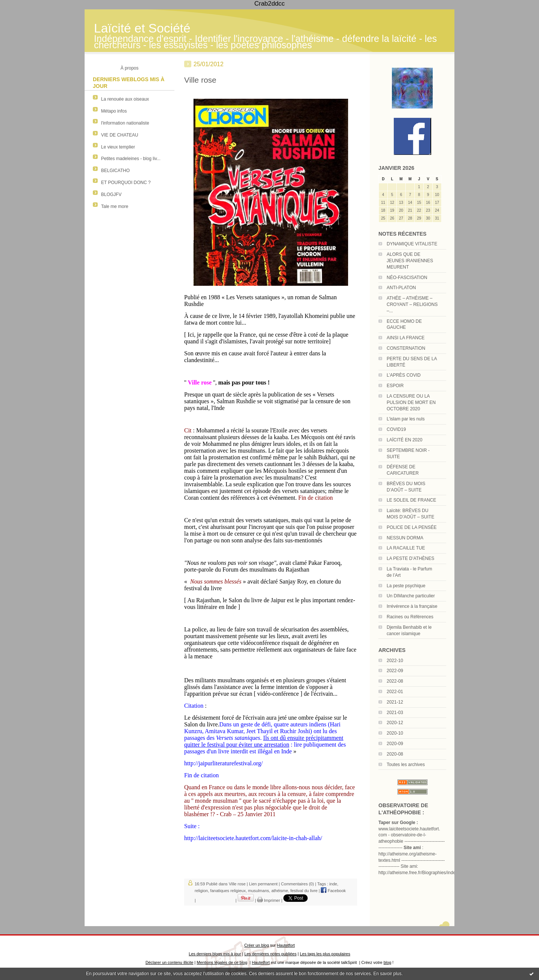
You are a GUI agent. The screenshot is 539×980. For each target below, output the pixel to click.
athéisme (280, 891)
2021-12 (395, 702)
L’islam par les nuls (406, 419)
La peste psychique (406, 586)
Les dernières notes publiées (270, 954)
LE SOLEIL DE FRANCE (411, 500)
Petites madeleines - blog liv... (131, 159)
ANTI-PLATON (401, 288)
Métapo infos (114, 111)
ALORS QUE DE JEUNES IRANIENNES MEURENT (410, 261)
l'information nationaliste (125, 123)
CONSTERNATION (406, 348)
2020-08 (395, 754)
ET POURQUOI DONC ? (126, 183)
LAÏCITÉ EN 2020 (404, 440)
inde (333, 884)
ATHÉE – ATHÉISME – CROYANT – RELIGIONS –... (412, 304)
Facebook (333, 891)
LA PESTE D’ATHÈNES (410, 558)
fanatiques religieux (228, 891)
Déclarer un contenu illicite (170, 962)
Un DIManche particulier (411, 596)
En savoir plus (387, 974)
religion (201, 891)
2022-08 (395, 681)
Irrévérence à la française (412, 606)
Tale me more (115, 206)
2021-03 (395, 713)
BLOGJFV (111, 195)
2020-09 (395, 744)
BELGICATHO (115, 171)
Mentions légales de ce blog (222, 962)
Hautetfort (286, 945)
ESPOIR (395, 386)
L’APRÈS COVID (404, 375)
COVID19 (396, 429)
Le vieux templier (118, 147)
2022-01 (395, 692)
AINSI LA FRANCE (406, 338)
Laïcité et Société (142, 28)
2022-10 (395, 661)
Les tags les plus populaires (325, 954)
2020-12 (395, 723)
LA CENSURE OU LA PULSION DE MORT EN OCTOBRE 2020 (411, 402)
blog (388, 962)
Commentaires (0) (298, 884)
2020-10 (395, 733)
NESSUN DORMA (405, 538)
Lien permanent (263, 884)
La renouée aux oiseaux (125, 99)
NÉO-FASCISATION (407, 278)
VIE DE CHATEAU (120, 135)
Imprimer (269, 900)
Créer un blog (256, 945)
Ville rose (200, 80)
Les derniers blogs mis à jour (215, 954)
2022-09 (395, 671)
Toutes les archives (406, 765)
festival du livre (304, 891)
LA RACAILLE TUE (406, 548)
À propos (130, 68)
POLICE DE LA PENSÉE (412, 527)
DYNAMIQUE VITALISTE (412, 244)
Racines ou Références (410, 617)
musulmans (259, 891)
